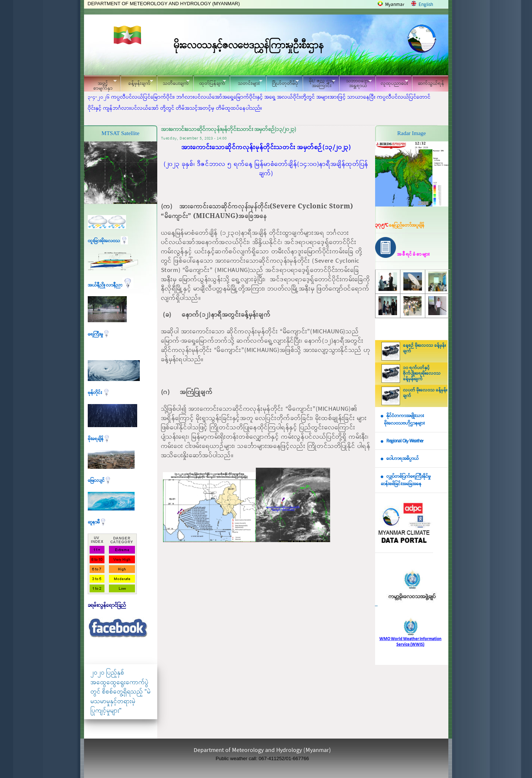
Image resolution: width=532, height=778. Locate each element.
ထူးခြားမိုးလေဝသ (108, 241)
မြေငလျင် (100, 481)
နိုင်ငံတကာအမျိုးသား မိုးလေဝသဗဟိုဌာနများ (403, 420)
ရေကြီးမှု (99, 334)
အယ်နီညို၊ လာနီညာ (111, 285)
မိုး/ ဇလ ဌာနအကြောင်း (319, 83)
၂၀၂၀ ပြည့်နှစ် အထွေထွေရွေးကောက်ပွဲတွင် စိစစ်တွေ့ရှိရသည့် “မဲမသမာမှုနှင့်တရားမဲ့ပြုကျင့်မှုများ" (120, 691)
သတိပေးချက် (173, 82)
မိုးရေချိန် (99, 439)
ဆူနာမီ (97, 522)
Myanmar (395, 5)
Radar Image (411, 133)
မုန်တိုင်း (99, 393)
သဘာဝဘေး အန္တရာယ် (355, 83)
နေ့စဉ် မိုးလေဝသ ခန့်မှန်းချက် (424, 348)
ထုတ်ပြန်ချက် (210, 82)
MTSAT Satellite (120, 133)
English (426, 5)
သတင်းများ (246, 82)
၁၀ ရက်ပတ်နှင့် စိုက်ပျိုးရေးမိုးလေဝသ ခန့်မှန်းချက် (422, 374)
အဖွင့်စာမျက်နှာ (100, 84)
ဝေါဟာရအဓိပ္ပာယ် (402, 459)
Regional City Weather (405, 441)
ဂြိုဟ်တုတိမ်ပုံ (283, 82)
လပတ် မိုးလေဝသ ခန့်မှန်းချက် (425, 393)
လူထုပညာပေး (392, 82)
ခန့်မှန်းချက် (137, 82)
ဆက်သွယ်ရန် (431, 84)
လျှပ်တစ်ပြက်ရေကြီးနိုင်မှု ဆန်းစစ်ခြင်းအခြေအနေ (406, 480)
